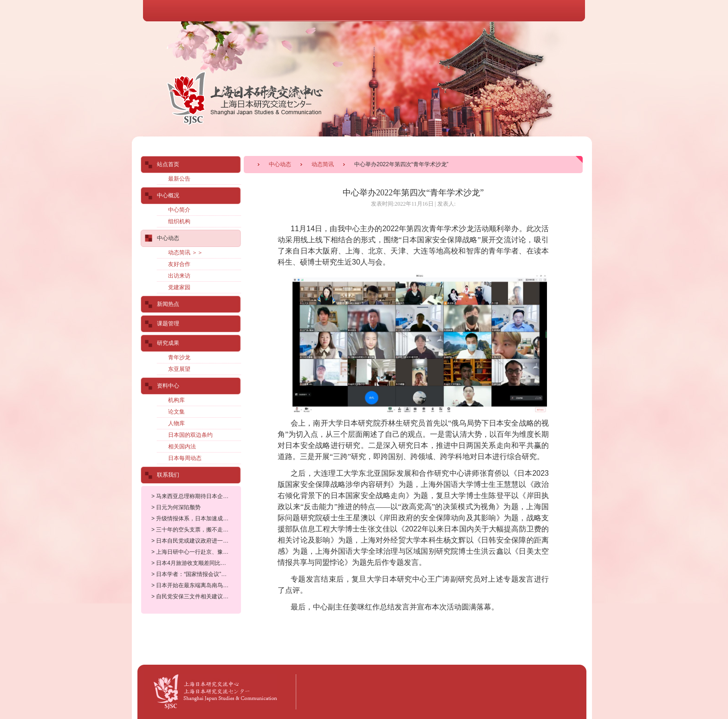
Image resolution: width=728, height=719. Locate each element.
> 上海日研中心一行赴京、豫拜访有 (195, 552)
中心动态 (280, 164)
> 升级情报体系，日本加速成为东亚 (195, 518)
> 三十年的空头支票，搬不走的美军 (195, 530)
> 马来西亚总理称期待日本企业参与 (195, 496)
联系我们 (168, 475)
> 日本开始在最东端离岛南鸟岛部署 (195, 585)
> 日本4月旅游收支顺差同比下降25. (195, 563)
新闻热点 (168, 304)
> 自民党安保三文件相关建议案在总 (195, 596)
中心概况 (168, 195)
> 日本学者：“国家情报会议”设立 (192, 574)
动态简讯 (323, 164)
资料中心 (168, 386)
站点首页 (168, 164)
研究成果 (168, 343)
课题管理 (168, 324)
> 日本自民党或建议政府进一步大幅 (195, 541)
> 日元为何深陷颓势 (176, 507)
